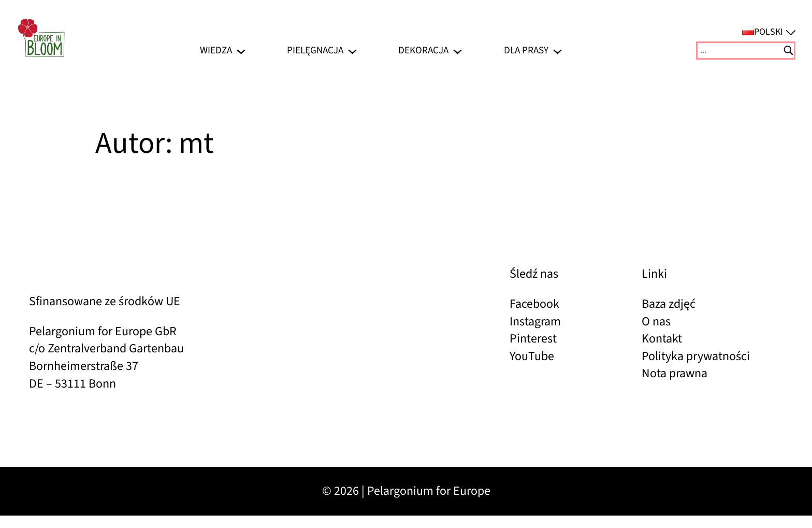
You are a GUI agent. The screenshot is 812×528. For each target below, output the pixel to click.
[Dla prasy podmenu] (557, 51)
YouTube (532, 356)
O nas (656, 322)
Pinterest (533, 339)
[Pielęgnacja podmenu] (352, 51)
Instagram (535, 322)
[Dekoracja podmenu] (458, 51)
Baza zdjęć (669, 304)
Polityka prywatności (696, 356)
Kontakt (662, 339)
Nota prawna (675, 373)
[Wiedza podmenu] (241, 51)
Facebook (534, 304)
